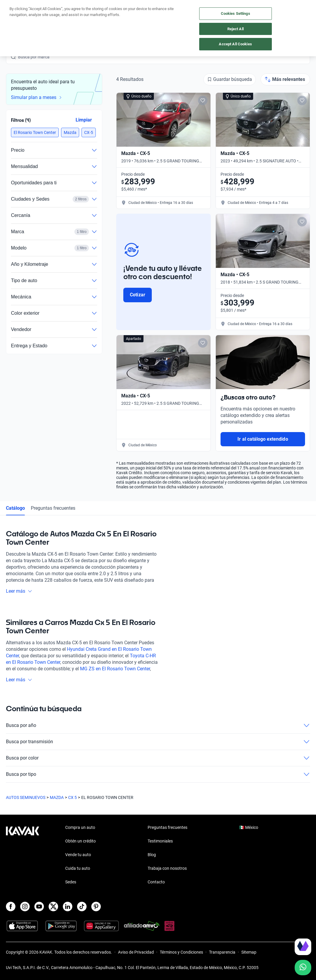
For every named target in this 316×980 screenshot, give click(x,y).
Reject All (236, 29)
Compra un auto (80, 827)
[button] (35, 132)
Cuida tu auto (78, 868)
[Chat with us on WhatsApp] (303, 968)
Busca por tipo (158, 774)
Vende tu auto (78, 855)
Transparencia (222, 952)
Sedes (71, 882)
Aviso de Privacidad (136, 952)
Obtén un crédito (80, 841)
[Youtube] (39, 907)
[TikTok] (82, 907)
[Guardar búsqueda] (230, 79)
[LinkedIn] (68, 907)
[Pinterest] (96, 907)
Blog (152, 855)
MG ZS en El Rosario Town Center (115, 669)
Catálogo (15, 508)
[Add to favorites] (203, 100)
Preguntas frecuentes (53, 508)
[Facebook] (11, 907)
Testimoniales (160, 841)
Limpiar (84, 120)
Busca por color (158, 758)
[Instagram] (25, 907)
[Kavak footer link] (23, 855)
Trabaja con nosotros (167, 868)
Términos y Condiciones (181, 952)
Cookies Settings (236, 13)
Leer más (19, 591)
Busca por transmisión (158, 742)
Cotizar (137, 295)
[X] (53, 907)
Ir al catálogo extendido (263, 439)
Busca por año (158, 725)
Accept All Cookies (235, 44)
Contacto (156, 882)
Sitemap (249, 952)
